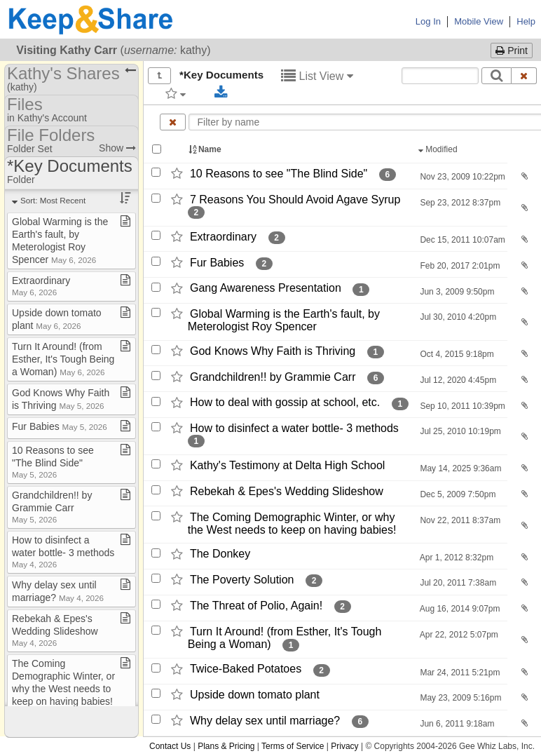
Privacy (344, 746)
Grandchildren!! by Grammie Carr (273, 377)
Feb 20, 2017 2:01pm (459, 266)
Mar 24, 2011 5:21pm (459, 673)
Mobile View (479, 21)
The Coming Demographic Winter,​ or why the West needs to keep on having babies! (292, 524)
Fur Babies (217, 263)
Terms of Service (293, 746)
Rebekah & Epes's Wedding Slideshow (287, 491)
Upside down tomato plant (255, 695)
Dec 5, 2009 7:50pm (457, 494)
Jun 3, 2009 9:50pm (456, 292)
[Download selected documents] (221, 93)
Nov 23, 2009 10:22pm (461, 177)
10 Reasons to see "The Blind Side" (279, 174)
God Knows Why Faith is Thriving (273, 351)
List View (317, 76)
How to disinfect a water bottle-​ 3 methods (294, 428)
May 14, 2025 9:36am (459, 468)
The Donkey (220, 554)
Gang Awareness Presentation (266, 289)
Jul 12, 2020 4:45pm (457, 380)
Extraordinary (223, 237)
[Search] (497, 76)
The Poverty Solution (242, 580)
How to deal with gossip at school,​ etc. (285, 403)
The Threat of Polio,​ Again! (256, 606)
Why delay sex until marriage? (265, 721)
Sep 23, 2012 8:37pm (459, 203)
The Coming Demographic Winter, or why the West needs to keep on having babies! (63, 688)
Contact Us (170, 746)
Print (512, 50)
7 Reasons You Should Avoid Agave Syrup (295, 200)
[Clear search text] (524, 76)
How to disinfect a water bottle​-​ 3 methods (63, 552)
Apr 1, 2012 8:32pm (456, 558)
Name (206, 149)
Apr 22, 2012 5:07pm (458, 635)
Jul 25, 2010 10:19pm (459, 431)
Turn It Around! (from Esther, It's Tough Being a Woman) (63, 359)
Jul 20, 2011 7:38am (457, 583)
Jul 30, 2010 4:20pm (457, 317)
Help (526, 21)
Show (117, 148)
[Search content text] (440, 76)
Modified (439, 149)
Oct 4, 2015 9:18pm (456, 354)
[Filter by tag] (176, 93)
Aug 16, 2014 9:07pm (459, 609)
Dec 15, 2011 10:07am (461, 240)
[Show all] (159, 76)
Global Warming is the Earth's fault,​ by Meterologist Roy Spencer (284, 320)
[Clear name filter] (173, 122)
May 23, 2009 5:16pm (459, 698)
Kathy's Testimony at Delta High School (287, 465)
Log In (428, 21)
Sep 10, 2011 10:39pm (461, 406)
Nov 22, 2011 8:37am (459, 520)
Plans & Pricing (226, 746)
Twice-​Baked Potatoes (246, 669)
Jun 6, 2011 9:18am (456, 724)
